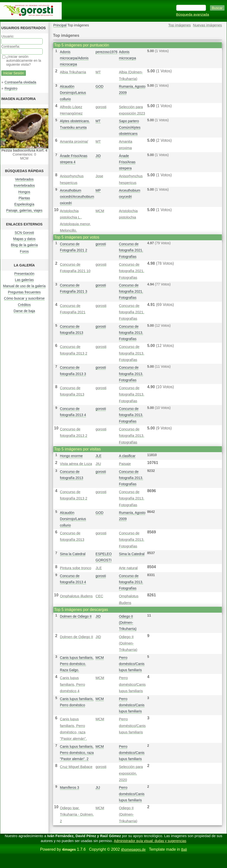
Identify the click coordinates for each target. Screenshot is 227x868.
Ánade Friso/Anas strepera (127, 162)
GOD (99, 86)
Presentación (24, 274)
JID (98, 156)
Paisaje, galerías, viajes (24, 210)
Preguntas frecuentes (24, 292)
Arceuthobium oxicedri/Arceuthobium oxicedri (77, 197)
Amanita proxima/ (74, 141)
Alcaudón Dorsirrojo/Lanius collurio (73, 93)
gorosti (101, 107)
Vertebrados (24, 179)
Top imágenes (180, 25)
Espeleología (24, 204)
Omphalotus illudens (76, 596)
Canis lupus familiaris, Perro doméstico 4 (73, 684)
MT (98, 72)
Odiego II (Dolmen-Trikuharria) (128, 623)
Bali (184, 849)
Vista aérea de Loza (76, 464)
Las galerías (24, 280)
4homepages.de (133, 849)
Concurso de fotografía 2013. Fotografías (131, 333)
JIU (98, 464)
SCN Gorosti (24, 233)
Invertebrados (24, 185)
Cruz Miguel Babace (76, 767)
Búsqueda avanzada (193, 15)
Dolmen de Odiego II (76, 616)
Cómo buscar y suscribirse (24, 298)
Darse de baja (24, 311)
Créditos (24, 305)
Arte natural (128, 568)
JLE (98, 456)
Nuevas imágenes (207, 25)
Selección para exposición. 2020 (131, 773)
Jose (99, 176)
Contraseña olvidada (20, 82)
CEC (99, 596)
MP (98, 190)
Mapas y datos (24, 239)
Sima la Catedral (73, 554)
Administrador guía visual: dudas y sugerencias (150, 841)
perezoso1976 (106, 52)
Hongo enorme (71, 456)
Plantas (24, 198)
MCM (100, 211)
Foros (24, 251)
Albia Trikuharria (73, 72)
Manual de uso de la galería (24, 286)
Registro (11, 88)
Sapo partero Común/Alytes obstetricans (130, 127)
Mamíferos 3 (70, 787)
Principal (60, 25)
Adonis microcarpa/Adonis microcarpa (74, 58)
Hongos (24, 192)
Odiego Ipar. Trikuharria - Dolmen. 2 (77, 815)
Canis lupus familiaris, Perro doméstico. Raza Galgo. (77, 664)
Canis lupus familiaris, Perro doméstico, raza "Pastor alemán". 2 (77, 753)
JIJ (98, 787)
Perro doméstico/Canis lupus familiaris (132, 664)
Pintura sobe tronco (76, 568)
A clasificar (127, 456)
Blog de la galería (24, 245)
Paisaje (125, 464)
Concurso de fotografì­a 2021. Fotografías (131, 250)
